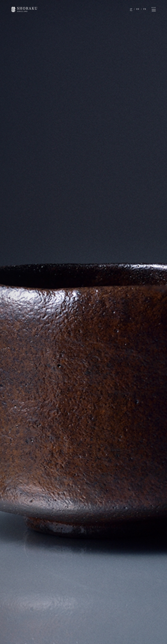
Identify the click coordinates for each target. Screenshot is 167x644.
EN (138, 9)
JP (131, 9)
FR (145, 9)
